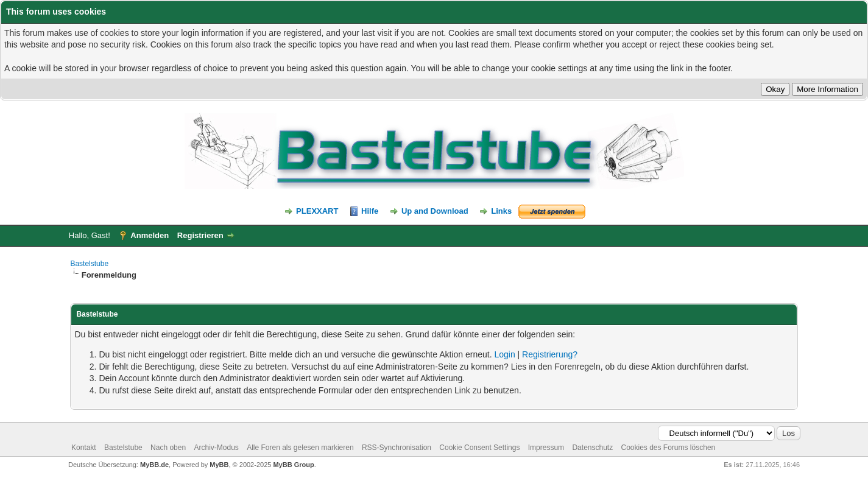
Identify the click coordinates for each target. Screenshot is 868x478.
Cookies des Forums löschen (669, 448)
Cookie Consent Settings (479, 448)
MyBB (219, 465)
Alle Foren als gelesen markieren (300, 448)
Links (501, 211)
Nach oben (168, 448)
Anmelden (150, 235)
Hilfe (370, 211)
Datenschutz (592, 448)
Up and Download (435, 211)
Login (504, 354)
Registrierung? (550, 354)
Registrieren (200, 235)
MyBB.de (154, 465)
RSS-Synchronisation (397, 448)
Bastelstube (89, 264)
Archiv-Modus (216, 448)
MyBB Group (293, 465)
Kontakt (84, 448)
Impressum (546, 448)
